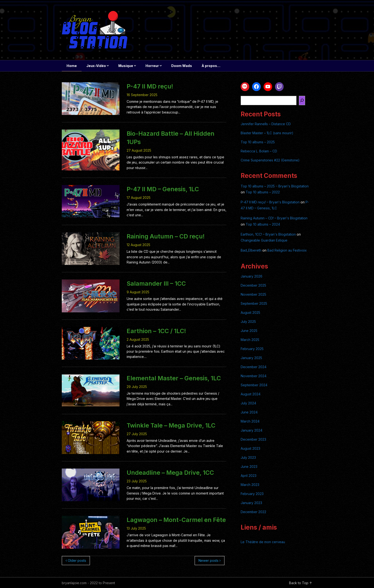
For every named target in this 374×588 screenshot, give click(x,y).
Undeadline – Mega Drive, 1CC (170, 473)
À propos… (211, 66)
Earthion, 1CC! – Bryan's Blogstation (268, 235)
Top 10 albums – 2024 (263, 224)
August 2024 (251, 394)
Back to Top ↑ (301, 583)
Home (72, 66)
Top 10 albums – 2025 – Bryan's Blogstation (275, 186)
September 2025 (254, 304)
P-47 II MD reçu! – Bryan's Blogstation (270, 202)
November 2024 (254, 376)
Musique (126, 66)
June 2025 (249, 331)
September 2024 (254, 385)
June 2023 (249, 467)
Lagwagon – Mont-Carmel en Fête (176, 520)
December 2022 (253, 512)
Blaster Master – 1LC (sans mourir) (267, 133)
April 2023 (249, 476)
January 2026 (252, 276)
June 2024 (249, 412)
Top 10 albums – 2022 (263, 192)
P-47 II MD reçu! (150, 87)
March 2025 (250, 340)
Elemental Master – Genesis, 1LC (174, 378)
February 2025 (252, 349)
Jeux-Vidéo (96, 66)
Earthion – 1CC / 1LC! (156, 331)
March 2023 (250, 485)
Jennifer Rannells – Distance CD (266, 124)
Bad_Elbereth (251, 250)
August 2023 (250, 449)
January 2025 (251, 358)
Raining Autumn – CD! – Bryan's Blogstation (274, 218)
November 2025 (253, 295)
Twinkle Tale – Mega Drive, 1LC (171, 426)
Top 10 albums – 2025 (258, 142)
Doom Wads (182, 66)
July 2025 (248, 322)
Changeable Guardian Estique (264, 240)
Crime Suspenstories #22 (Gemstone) (270, 160)
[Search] (302, 101)
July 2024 (248, 403)
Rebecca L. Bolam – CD (259, 151)
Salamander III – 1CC (156, 284)
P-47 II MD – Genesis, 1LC (163, 189)
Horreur (152, 66)
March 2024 (250, 421)
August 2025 (250, 313)
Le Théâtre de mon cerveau (263, 542)
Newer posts (210, 561)
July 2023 (248, 458)
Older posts (76, 561)
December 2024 (254, 367)
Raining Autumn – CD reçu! (166, 237)
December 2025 (253, 286)
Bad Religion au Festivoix (287, 250)
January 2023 (251, 503)
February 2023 (252, 494)
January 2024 (252, 431)
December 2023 (253, 440)
